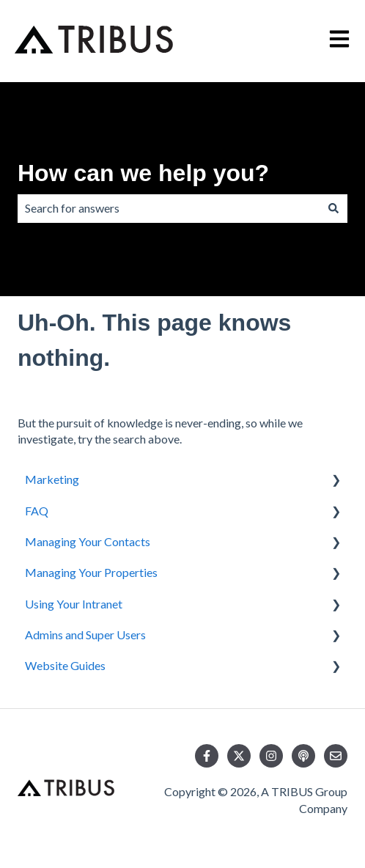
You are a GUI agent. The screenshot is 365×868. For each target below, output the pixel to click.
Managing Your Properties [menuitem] (91, 572)
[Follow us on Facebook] (207, 756)
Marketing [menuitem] (52, 479)
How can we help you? (143, 173)
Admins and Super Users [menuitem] (85, 635)
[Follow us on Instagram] (271, 756)
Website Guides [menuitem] (65, 665)
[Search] (333, 208)
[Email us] (336, 756)
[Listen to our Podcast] (303, 756)
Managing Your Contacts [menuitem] (88, 541)
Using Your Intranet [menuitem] (74, 604)
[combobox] (169, 208)
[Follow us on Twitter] (239, 756)
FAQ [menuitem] (37, 511)
